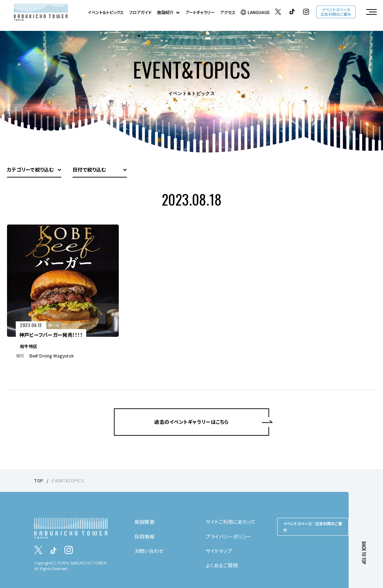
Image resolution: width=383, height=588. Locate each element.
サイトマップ (219, 551)
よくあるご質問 (222, 565)
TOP (39, 480)
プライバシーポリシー (229, 536)
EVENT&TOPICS (68, 480)
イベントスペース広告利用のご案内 (336, 12)
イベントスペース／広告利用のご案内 (313, 527)
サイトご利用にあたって (231, 522)
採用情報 (145, 536)
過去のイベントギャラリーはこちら (191, 422)
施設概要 (145, 522)
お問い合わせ (149, 551)
